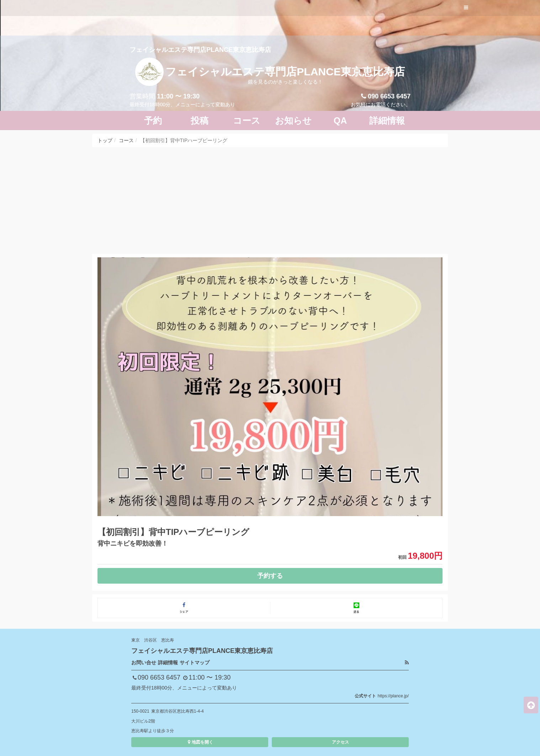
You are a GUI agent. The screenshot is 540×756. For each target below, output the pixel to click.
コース (126, 140)
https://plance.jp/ (393, 696)
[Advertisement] (270, 200)
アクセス (340, 742)
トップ (105, 140)
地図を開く (200, 742)
